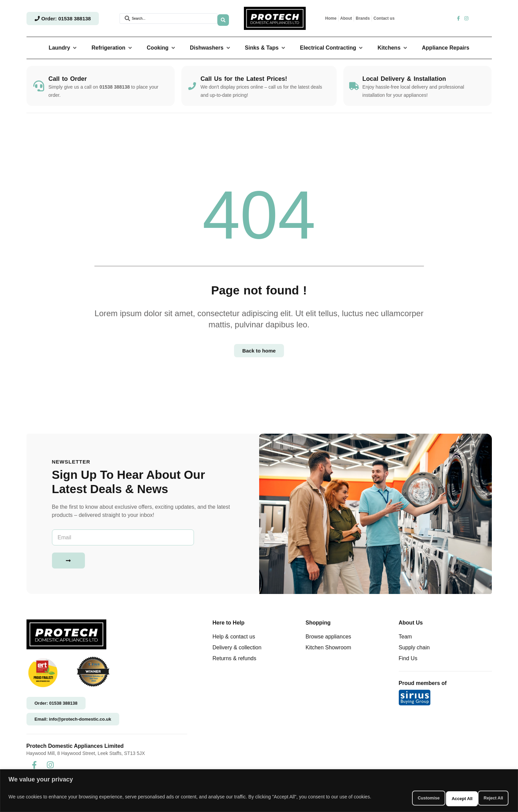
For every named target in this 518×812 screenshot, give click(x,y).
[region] (259, 792)
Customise (398, 798)
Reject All (443, 798)
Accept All (488, 798)
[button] (63, 48)
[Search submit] (223, 18)
